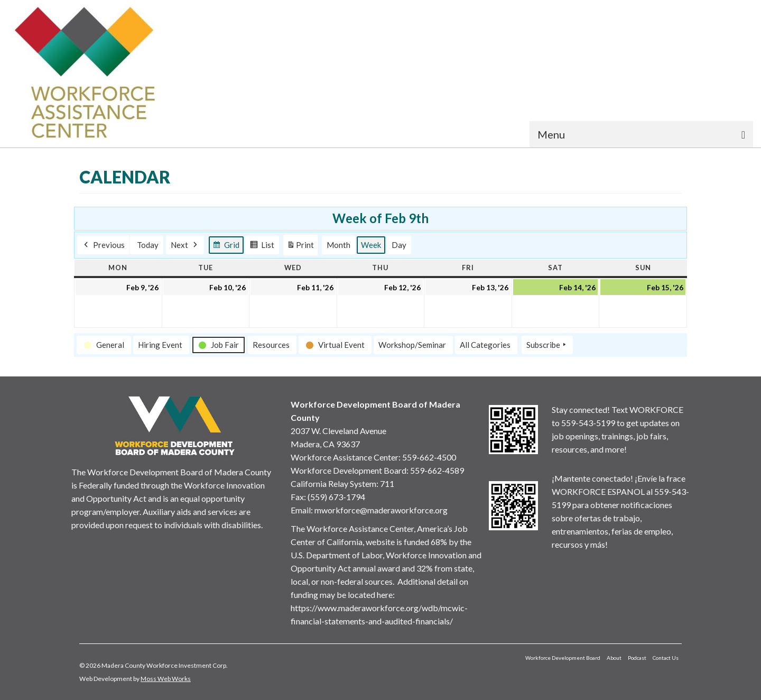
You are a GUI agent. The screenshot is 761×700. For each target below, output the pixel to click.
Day (399, 245)
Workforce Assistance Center (345, 457)
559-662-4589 (437, 470)
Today (148, 245)
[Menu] (641, 134)
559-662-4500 (429, 457)
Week (371, 245)
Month (338, 245)
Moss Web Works (166, 679)
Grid (226, 246)
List (262, 246)
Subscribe (547, 345)
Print (300, 247)
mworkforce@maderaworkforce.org (381, 510)
